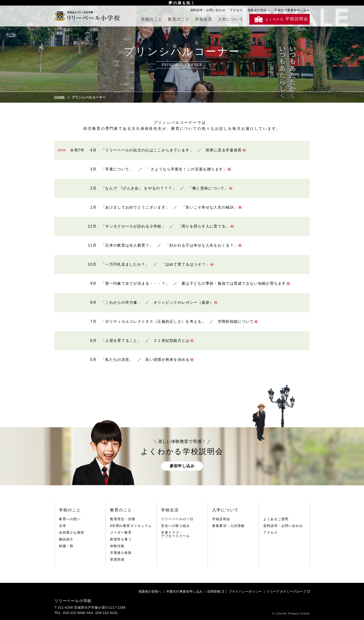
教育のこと (179, 19)
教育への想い (70, 519)
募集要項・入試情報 (228, 526)
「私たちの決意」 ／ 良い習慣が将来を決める (145, 360)
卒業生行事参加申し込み (292, 10)
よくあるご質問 (276, 519)
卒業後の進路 (121, 553)
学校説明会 (221, 519)
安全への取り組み (175, 526)
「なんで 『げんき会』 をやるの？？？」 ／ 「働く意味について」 (165, 188)
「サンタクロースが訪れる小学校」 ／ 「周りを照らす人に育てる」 (166, 226)
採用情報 (214, 591)
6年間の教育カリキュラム (131, 526)
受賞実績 (117, 560)
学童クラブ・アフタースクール (175, 534)
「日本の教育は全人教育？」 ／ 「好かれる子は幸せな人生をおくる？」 (169, 245)
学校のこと (152, 19)
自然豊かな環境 (72, 533)
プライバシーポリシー (245, 591)
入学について (231, 19)
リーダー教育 (121, 533)
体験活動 (117, 546)
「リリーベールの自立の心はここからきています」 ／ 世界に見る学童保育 (172, 150)
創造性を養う (121, 539)
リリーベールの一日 (177, 519)
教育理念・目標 (123, 519)
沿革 (63, 526)
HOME (60, 97)
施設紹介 (66, 539)
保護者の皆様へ (259, 10)
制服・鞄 (66, 546)
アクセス (236, 10)
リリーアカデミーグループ (286, 591)
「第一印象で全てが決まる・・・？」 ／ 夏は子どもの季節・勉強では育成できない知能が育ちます (194, 283)
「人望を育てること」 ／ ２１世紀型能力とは (145, 341)
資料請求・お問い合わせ (208, 10)
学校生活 (204, 19)
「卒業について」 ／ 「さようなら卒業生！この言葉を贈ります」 (164, 169)
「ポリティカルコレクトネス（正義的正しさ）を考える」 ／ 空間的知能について (177, 321)
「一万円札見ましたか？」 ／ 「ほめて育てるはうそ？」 (155, 264)
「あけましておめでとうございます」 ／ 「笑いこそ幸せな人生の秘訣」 (169, 207)
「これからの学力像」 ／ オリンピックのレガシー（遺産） (157, 302)
